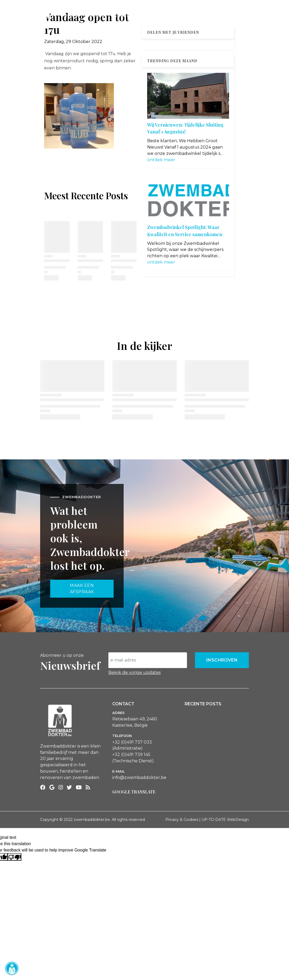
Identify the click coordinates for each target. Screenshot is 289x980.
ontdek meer (161, 160)
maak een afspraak (82, 589)
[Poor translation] (15, 857)
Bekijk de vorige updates (134, 672)
